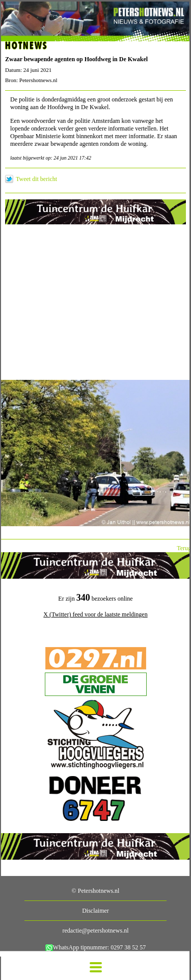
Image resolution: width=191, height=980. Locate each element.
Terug (184, 548)
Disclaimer (95, 911)
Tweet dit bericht (36, 179)
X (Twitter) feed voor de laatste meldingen (95, 614)
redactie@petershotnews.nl (95, 931)
